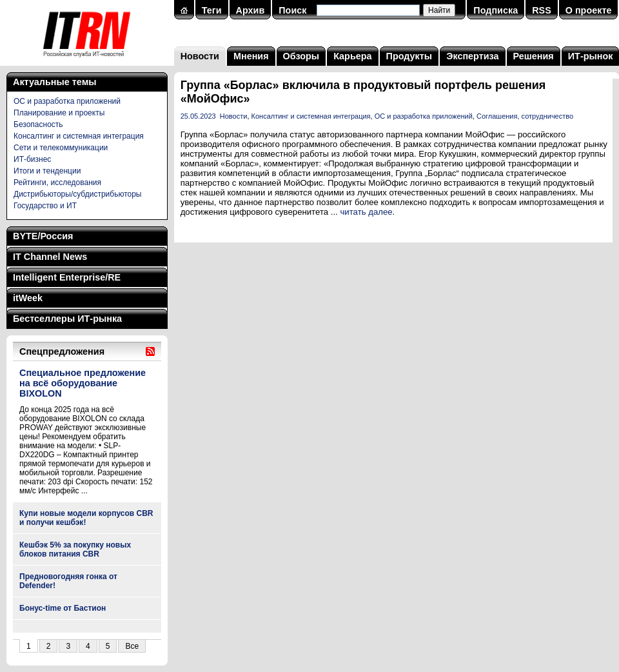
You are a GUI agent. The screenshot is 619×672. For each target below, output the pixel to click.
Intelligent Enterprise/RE (67, 277)
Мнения (251, 56)
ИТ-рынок (591, 56)
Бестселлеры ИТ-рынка (67, 319)
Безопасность (38, 124)
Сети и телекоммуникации (61, 148)
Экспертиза (472, 56)
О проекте (589, 10)
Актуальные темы (55, 82)
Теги (212, 10)
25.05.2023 (198, 116)
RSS (542, 10)
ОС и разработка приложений (67, 101)
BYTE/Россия (43, 236)
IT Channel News (50, 257)
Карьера (352, 56)
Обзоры (301, 56)
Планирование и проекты (59, 113)
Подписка (496, 10)
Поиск (292, 10)
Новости (200, 56)
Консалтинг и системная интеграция (79, 136)
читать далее (366, 212)
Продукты (409, 56)
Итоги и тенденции (47, 171)
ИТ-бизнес (32, 159)
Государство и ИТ (45, 206)
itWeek (28, 298)
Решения (534, 56)
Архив (251, 10)
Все (132, 646)
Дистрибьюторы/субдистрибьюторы (77, 194)
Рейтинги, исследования (57, 183)
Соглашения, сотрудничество (525, 116)
